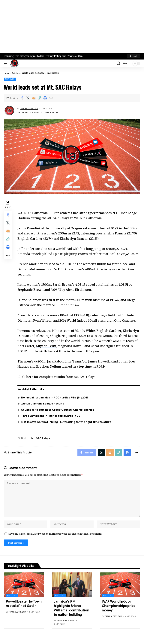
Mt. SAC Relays (42, 438)
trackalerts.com (31, 109)
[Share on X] (28, 98)
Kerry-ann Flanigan (67, 627)
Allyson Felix (48, 346)
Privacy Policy (54, 56)
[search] (118, 63)
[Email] (34, 98)
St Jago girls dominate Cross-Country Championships (59, 410)
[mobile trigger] (7, 63)
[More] (51, 98)
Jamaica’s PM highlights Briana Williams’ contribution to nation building (72, 614)
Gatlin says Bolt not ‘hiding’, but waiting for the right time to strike (67, 422)
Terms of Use (76, 56)
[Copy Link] (39, 98)
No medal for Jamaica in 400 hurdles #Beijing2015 (56, 397)
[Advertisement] (72, 26)
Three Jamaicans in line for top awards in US (52, 416)
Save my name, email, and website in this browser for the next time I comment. (55, 539)
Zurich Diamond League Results (43, 404)
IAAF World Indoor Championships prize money (119, 612)
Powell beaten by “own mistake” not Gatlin (24, 609)
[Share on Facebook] (22, 98)
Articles (16, 73)
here (31, 377)
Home (7, 73)
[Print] (45, 98)
